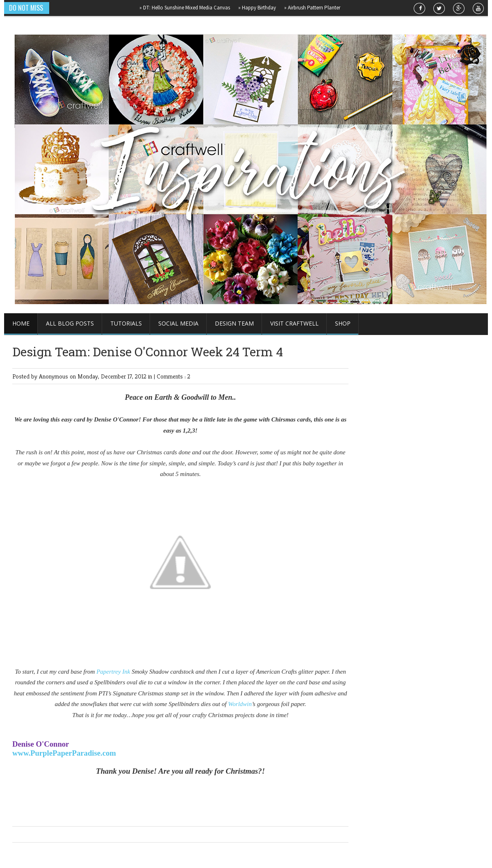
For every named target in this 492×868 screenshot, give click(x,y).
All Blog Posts (70, 323)
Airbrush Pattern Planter (315, 8)
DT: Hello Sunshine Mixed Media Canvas (187, 8)
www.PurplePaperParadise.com (64, 753)
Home (21, 323)
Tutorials (126, 323)
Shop (343, 323)
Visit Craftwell (294, 323)
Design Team (234, 323)
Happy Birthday (260, 8)
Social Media (178, 323)
